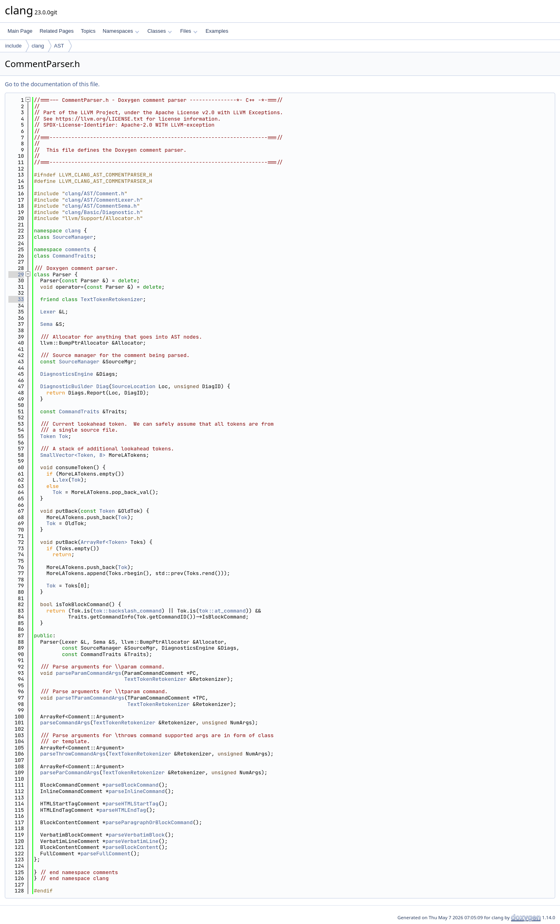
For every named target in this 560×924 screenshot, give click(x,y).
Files (189, 31)
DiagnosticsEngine (67, 374)
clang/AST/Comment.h (95, 193)
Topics (88, 31)
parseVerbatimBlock (137, 835)
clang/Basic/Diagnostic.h (102, 212)
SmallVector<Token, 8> (73, 455)
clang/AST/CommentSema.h (101, 206)
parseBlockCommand (132, 785)
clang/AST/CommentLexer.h (102, 200)
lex (63, 480)
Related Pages (56, 31)
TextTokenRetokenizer (112, 299)
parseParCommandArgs (70, 772)
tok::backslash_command (127, 611)
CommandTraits (73, 256)
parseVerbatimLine (132, 841)
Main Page (20, 31)
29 (16, 275)
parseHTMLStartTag (132, 804)
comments (77, 249)
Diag (102, 386)
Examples (217, 31)
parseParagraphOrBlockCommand (149, 822)
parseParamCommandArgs (89, 673)
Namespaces (121, 31)
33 (16, 299)
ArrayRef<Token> (104, 542)
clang (38, 46)
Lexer (48, 312)
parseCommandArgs (65, 723)
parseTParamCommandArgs (90, 698)
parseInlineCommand (137, 791)
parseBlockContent (132, 847)
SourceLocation (134, 386)
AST (59, 46)
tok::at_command (222, 611)
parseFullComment (106, 854)
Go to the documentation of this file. (52, 84)
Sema (47, 324)
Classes (160, 31)
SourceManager (73, 237)
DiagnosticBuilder (67, 386)
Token (48, 436)
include (13, 46)
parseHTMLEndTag (123, 810)
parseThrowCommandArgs (73, 754)
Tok (63, 436)
